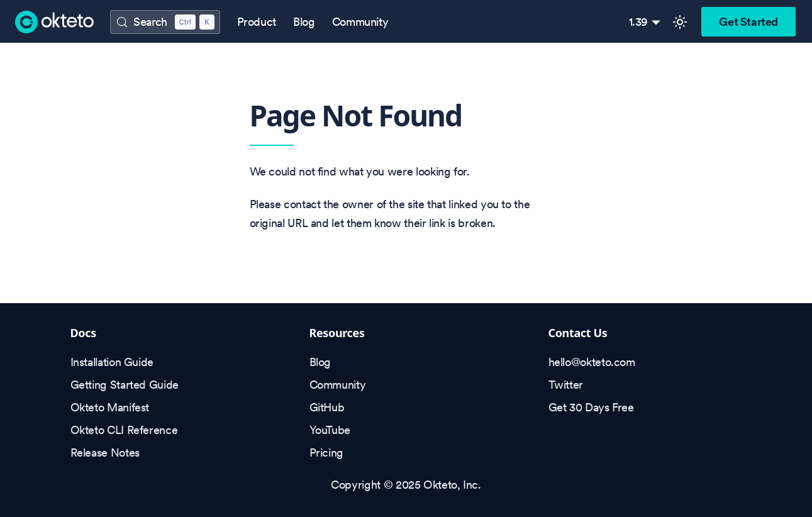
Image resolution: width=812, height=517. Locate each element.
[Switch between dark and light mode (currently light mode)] (680, 22)
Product (257, 22)
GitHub (327, 407)
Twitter (566, 385)
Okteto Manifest (110, 407)
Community (360, 22)
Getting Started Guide (125, 385)
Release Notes (105, 453)
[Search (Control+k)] (165, 22)
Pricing (326, 453)
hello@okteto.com (592, 362)
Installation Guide (112, 362)
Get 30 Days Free (591, 407)
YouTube (330, 430)
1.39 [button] (639, 22)
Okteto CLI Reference (124, 430)
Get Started (748, 22)
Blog (304, 22)
